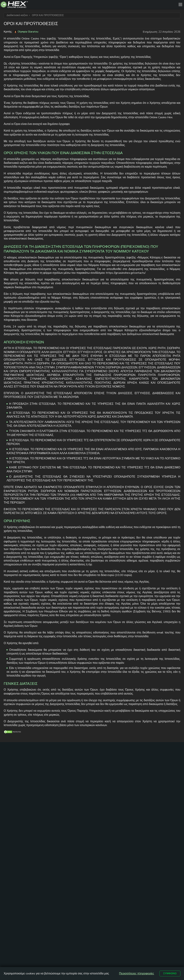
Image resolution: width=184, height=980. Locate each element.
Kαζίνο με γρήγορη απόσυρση (106, 812)
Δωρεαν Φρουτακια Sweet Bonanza (109, 836)
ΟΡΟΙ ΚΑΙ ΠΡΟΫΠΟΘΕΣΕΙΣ (118, 850)
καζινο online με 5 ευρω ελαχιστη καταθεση (87, 792)
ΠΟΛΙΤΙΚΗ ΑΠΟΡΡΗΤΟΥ (91, 856)
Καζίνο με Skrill (131, 792)
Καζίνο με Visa (130, 780)
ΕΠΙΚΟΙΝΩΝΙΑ (54, 850)
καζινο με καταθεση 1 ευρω (84, 780)
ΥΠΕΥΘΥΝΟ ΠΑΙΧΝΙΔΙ (155, 850)
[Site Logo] (88, 5)
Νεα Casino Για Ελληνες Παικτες (110, 794)
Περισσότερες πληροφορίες (135, 973)
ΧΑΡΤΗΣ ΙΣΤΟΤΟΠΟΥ (82, 850)
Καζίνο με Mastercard (128, 786)
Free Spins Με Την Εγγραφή (130, 798)
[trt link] (178, 766)
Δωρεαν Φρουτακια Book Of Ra (110, 824)
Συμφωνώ (169, 973)
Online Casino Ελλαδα (108, 786)
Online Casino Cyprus (108, 778)
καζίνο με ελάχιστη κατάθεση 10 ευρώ (85, 805)
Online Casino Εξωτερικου (108, 802)
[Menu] (180, 5)
